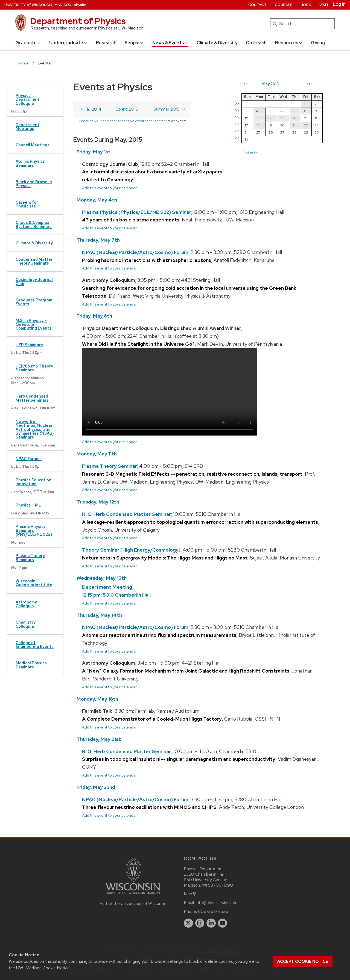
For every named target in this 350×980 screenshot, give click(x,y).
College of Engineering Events (35, 645)
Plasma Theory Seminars (30, 557)
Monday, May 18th (97, 699)
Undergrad (68, 43)
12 (270, 118)
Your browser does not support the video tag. (170, 392)
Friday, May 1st (94, 152)
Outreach (256, 43)
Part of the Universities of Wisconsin (133, 904)
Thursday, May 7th (98, 240)
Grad (28, 43)
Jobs (306, 5)
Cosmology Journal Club (34, 281)
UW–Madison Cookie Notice (43, 968)
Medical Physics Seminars (31, 665)
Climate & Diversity (217, 43)
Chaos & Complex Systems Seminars (34, 224)
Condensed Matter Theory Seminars (34, 261)
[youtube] (223, 923)
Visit (324, 5)
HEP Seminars (29, 345)
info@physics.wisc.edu (217, 903)
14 (294, 118)
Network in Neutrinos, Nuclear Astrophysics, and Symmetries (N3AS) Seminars (35, 429)
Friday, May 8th (94, 316)
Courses (284, 5)
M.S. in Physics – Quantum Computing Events (33, 324)
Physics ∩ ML (28, 505)
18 (258, 125)
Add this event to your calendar (109, 188)
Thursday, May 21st (99, 739)
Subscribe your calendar (97, 121)
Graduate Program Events (34, 302)
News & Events (170, 43)
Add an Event (253, 152)
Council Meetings (33, 145)
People (134, 43)
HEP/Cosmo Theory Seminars (34, 368)
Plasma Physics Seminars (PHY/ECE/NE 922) (34, 530)
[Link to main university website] (133, 895)
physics (80, 5)
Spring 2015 (127, 109)
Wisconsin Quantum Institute (34, 583)
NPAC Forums (29, 459)
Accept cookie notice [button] (303, 961)
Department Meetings (27, 127)
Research (106, 43)
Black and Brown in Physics (34, 184)
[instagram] (200, 923)
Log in (339, 4)
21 (294, 125)
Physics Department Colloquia (27, 99)
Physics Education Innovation (33, 482)
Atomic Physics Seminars (30, 163)
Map (190, 894)
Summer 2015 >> (170, 109)
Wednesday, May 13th (102, 578)
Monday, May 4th (97, 200)
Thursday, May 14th (99, 615)
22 (306, 125)
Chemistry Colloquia (26, 624)
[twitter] (188, 923)
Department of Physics (78, 21)
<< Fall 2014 (90, 109)
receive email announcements (146, 121)
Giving (318, 43)
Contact (257, 5)
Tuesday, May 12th (98, 502)
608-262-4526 (213, 911)
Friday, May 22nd (96, 787)
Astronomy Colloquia (26, 604)
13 (282, 118)
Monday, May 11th (97, 454)
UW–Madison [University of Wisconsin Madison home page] (38, 5)
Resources (289, 43)
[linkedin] (211, 923)
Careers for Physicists (27, 204)
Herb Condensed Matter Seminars (32, 398)
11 (257, 118)
